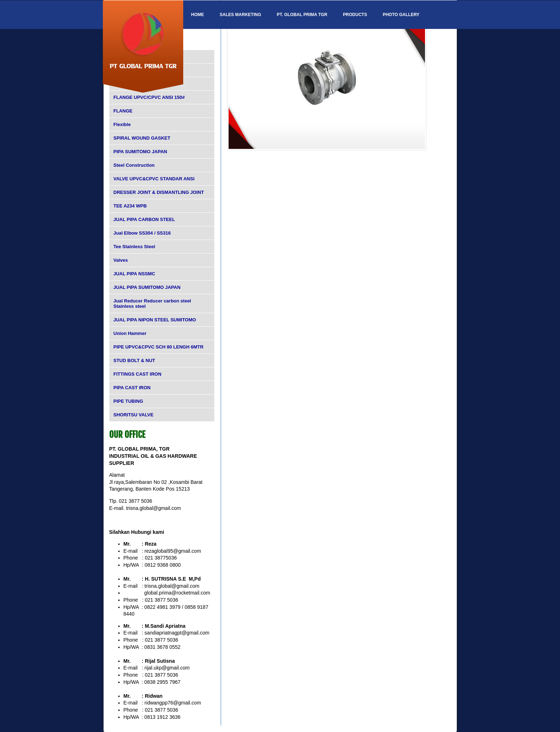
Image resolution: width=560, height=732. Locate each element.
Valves (121, 260)
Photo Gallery (401, 15)
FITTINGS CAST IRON (137, 374)
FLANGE (123, 111)
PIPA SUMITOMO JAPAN (140, 152)
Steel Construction (134, 165)
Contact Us (205, 43)
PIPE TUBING (128, 401)
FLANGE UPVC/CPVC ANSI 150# (149, 97)
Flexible (122, 124)
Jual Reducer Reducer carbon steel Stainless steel (152, 304)
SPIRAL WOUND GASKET (142, 138)
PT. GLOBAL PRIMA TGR (302, 15)
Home (197, 15)
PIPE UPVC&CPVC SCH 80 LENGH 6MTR (159, 347)
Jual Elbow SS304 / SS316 (142, 233)
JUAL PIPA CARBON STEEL (144, 219)
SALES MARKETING (240, 15)
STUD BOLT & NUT (134, 360)
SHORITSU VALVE (134, 415)
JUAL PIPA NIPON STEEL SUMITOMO (155, 320)
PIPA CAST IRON (132, 388)
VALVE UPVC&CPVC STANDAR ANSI (154, 179)
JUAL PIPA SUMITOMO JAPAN (147, 287)
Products (355, 15)
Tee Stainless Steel (134, 247)
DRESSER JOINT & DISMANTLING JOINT (159, 192)
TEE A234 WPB (130, 206)
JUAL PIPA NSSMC (134, 274)
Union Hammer (130, 333)
